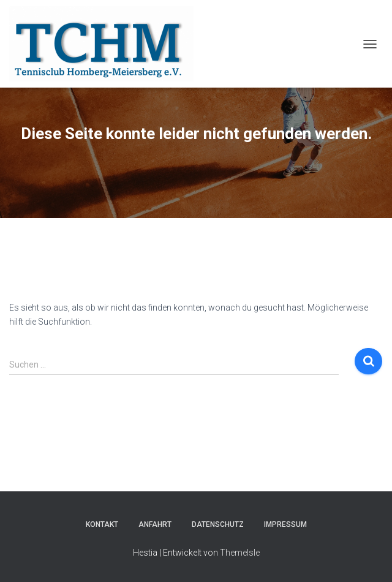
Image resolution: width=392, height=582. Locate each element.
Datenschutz (218, 524)
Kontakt (102, 524)
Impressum (285, 524)
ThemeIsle (240, 553)
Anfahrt (155, 524)
